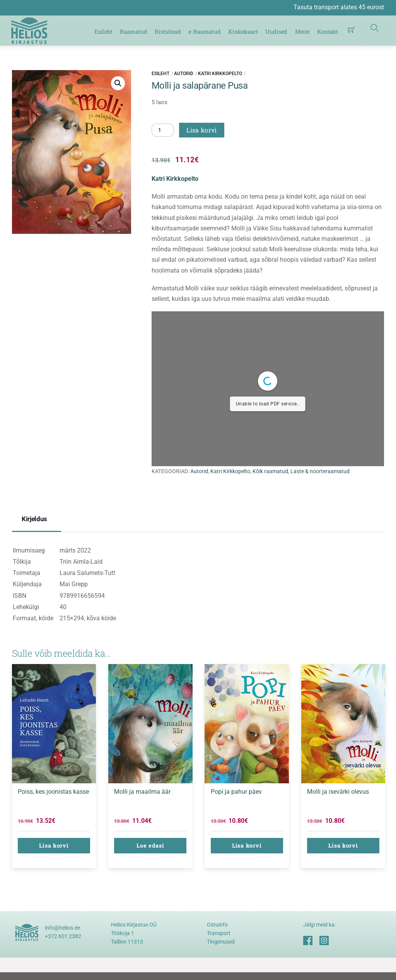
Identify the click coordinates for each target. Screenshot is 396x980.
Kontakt (328, 32)
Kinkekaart (243, 32)
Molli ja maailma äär (142, 792)
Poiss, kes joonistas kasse (53, 792)
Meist (302, 32)
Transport (219, 933)
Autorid (184, 74)
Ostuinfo (217, 925)
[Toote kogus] (163, 130)
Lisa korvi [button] (54, 845)
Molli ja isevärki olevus (338, 792)
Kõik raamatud (270, 471)
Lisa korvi (201, 130)
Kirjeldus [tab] (34, 519)
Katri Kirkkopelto (220, 74)
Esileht (103, 32)
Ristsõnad (168, 32)
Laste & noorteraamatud (320, 471)
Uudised (276, 32)
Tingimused (221, 942)
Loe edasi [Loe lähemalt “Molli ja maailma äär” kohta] (150, 845)
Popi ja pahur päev (236, 792)
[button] (118, 83)
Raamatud (134, 32)
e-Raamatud (205, 32)
